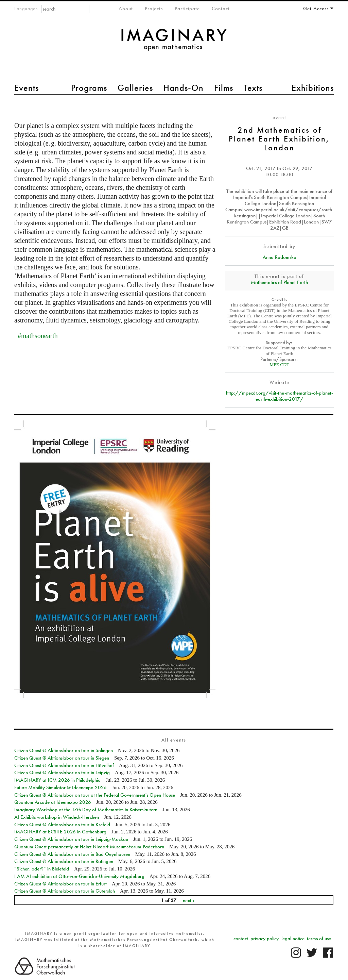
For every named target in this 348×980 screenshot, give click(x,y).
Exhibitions (313, 88)
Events (27, 88)
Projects (154, 9)
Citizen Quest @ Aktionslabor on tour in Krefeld (62, 825)
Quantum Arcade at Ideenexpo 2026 (53, 802)
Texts (253, 88)
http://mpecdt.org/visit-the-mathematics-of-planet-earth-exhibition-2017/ (280, 396)
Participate (187, 9)
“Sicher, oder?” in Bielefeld (42, 869)
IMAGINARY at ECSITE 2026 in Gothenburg (60, 832)
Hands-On (184, 88)
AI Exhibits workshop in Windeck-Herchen (57, 817)
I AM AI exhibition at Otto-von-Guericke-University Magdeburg (79, 876)
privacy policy (265, 939)
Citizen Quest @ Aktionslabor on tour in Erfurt (60, 884)
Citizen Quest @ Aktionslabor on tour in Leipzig (62, 773)
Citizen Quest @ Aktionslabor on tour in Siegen (62, 758)
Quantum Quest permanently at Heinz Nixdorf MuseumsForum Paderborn (89, 847)
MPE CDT (279, 364)
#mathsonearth (38, 336)
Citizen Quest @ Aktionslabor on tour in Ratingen (64, 861)
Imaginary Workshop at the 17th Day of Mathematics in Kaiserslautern (86, 810)
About (126, 9)
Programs (89, 88)
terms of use (319, 939)
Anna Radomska (280, 257)
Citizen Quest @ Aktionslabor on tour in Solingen (64, 750)
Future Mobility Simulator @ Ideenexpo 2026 (60, 787)
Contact (221, 9)
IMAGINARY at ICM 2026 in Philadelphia (57, 780)
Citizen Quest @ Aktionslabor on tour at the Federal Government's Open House (95, 795)
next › (189, 900)
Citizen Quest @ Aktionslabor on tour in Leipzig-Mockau (71, 839)
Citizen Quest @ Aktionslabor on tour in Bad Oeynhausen (72, 854)
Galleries (135, 88)
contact (241, 939)
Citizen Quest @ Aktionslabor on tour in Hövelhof (64, 765)
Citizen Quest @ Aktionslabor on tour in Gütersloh (65, 891)
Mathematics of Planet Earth (279, 282)
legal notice (293, 939)
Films (224, 88)
